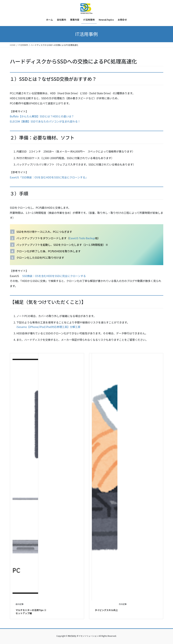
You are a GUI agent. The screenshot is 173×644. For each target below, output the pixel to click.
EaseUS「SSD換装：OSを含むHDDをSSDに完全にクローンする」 (49, 177)
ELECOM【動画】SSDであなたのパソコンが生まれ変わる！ (45, 121)
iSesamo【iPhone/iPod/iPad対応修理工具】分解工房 (48, 327)
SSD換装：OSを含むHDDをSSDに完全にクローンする (54, 276)
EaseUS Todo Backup (82, 238)
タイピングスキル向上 (106, 610)
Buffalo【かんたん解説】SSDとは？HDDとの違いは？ (42, 116)
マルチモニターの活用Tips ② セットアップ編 (31, 612)
